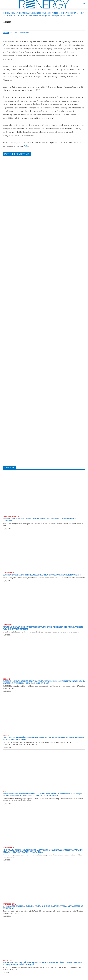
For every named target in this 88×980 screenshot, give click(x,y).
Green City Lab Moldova (20, 33)
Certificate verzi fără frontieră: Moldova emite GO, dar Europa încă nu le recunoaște (42, 575)
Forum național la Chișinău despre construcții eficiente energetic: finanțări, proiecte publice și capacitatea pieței (43, 628)
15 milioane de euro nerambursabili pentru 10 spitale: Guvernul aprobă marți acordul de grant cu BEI (43, 907)
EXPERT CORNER (8, 573)
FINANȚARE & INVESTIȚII (12, 517)
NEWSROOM (7, 625)
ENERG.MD (6, 679)
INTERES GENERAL (9, 904)
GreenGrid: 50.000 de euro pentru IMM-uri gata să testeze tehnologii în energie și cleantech (39, 520)
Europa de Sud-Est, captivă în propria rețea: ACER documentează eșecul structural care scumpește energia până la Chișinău (43, 964)
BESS (4, 792)
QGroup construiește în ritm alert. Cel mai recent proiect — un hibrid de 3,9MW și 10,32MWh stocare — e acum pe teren (43, 739)
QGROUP (6, 736)
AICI (26, 146)
